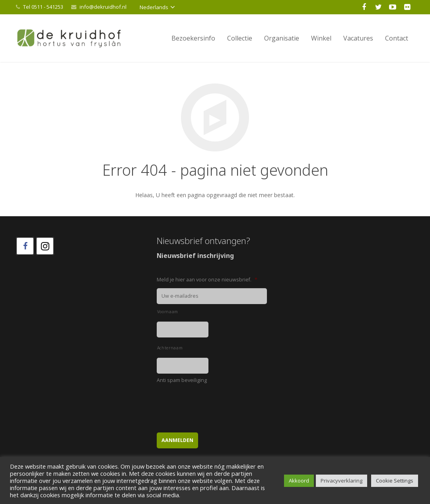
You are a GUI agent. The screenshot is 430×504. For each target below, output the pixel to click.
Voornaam (168, 312)
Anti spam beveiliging (182, 380)
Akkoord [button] (299, 481)
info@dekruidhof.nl (103, 7)
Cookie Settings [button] (395, 481)
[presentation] (217, 404)
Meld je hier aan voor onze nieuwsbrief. (207, 280)
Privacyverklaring (341, 481)
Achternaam (170, 348)
